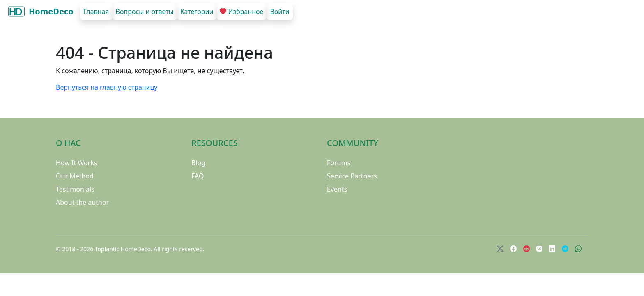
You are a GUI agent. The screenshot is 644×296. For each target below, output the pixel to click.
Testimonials (75, 189)
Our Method (75, 176)
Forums (339, 163)
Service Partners (352, 176)
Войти (279, 12)
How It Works (76, 163)
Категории (197, 12)
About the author (82, 202)
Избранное (241, 12)
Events (337, 189)
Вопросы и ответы (145, 12)
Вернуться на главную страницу (107, 87)
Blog (198, 163)
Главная (96, 12)
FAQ (198, 176)
